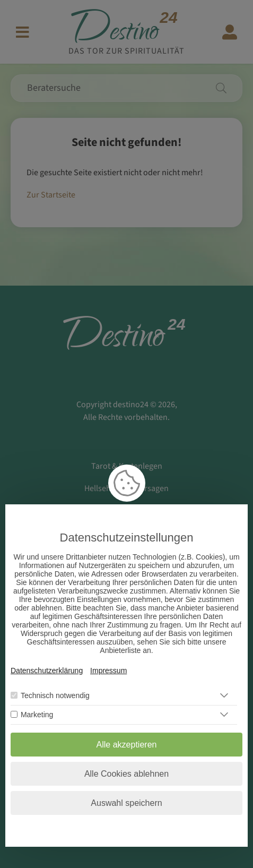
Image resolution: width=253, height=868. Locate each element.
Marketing (37, 715)
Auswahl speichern (126, 803)
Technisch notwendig (55, 695)
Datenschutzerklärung (47, 671)
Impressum (108, 671)
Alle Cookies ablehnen (127, 774)
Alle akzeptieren (127, 745)
